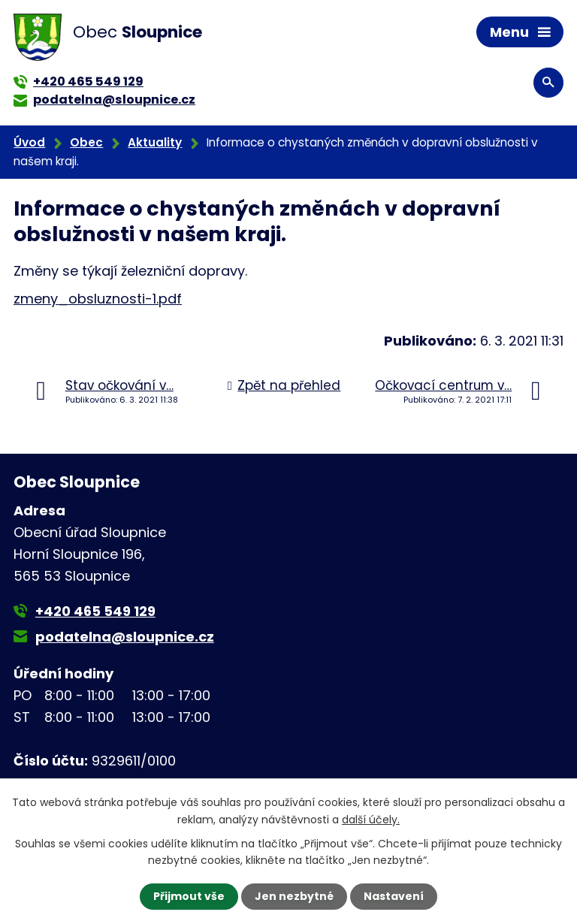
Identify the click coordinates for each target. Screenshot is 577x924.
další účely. (371, 819)
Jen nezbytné (294, 896)
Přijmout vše (189, 896)
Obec (86, 142)
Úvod (29, 142)
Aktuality (155, 142)
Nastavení (394, 896)
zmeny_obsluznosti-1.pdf (98, 299)
